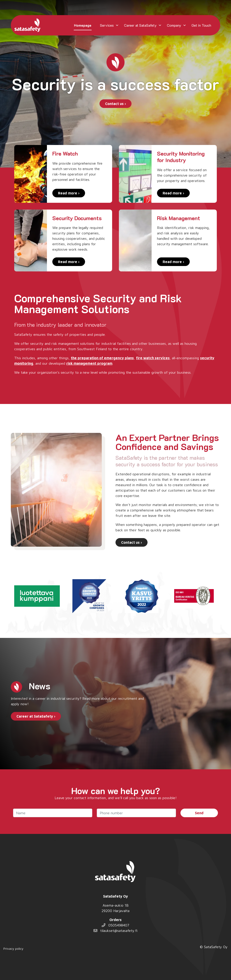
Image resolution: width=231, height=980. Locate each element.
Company (174, 25)
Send (199, 813)
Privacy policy (13, 948)
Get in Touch (201, 25)
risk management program (89, 363)
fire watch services (153, 358)
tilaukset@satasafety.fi (115, 931)
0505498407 (115, 925)
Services (107, 25)
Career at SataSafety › (36, 716)
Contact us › (115, 104)
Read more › (69, 193)
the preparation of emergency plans (102, 358)
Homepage (83, 25)
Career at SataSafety (140, 25)
